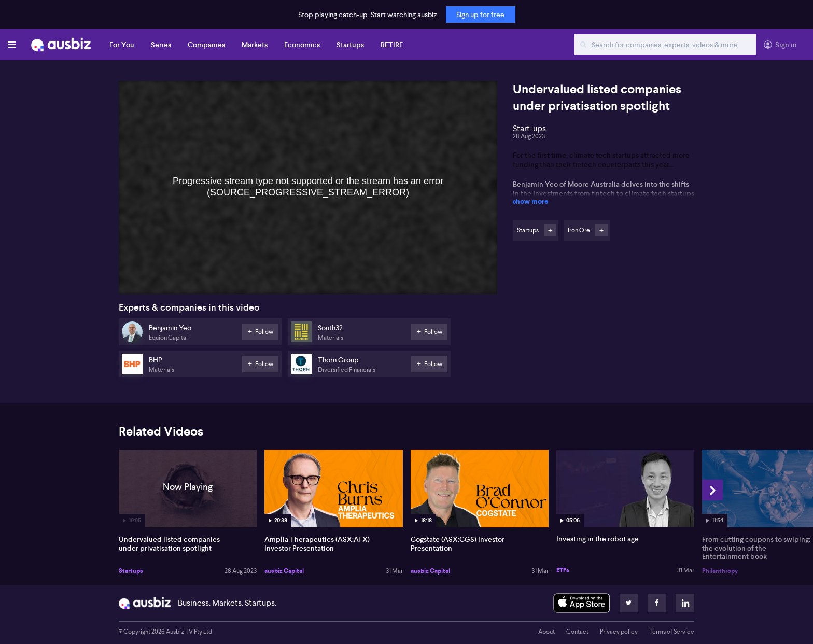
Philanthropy (720, 571)
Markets (255, 45)
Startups (350, 45)
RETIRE (392, 45)
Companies (206, 45)
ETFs (563, 570)
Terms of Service (672, 632)
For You (122, 45)
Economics (302, 45)
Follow (550, 230)
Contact (577, 632)
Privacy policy (619, 632)
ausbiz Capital (284, 571)
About (546, 632)
